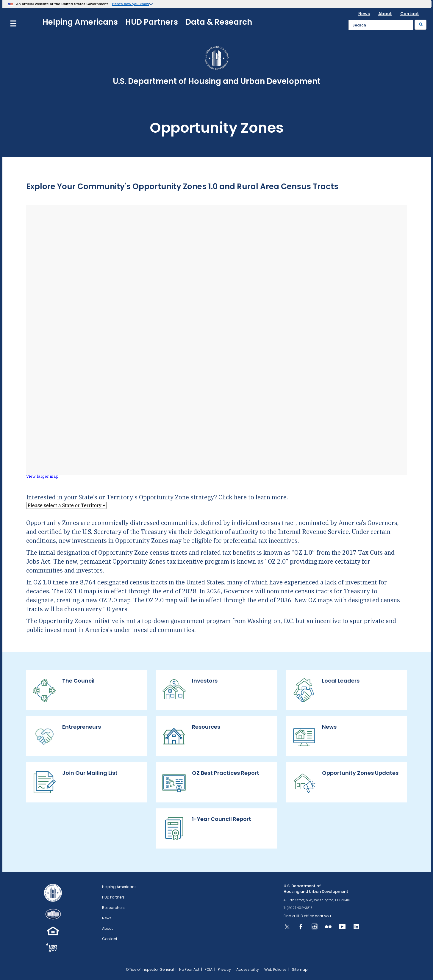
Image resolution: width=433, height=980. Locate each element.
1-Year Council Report (207, 828)
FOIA (209, 969)
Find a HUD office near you (307, 916)
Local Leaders (326, 690)
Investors (190, 690)
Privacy (224, 969)
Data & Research (219, 22)
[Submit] (421, 25)
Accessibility (248, 969)
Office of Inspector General (150, 969)
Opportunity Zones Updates (345, 782)
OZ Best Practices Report (211, 782)
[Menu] (13, 23)
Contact (410, 14)
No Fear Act (189, 969)
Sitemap (300, 969)
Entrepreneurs (67, 736)
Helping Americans (80, 22)
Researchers (113, 908)
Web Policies (275, 969)
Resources (191, 736)
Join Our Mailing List (75, 782)
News (364, 14)
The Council (63, 690)
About (385, 14)
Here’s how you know (130, 4)
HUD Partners (152, 22)
